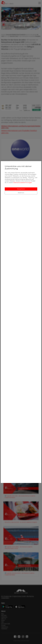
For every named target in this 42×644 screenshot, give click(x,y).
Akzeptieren (21, 189)
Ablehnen (21, 193)
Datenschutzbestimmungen (23, 183)
